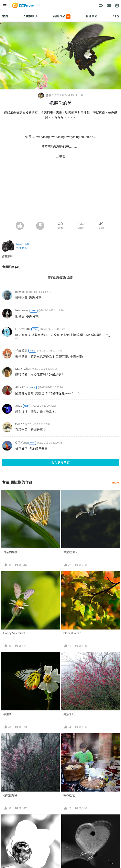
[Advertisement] (60, 191)
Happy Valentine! (14, 633)
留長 (45, 95)
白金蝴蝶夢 (10, 552)
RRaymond (23, 329)
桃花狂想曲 (10, 795)
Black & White (72, 633)
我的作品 (62, 17)
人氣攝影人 (31, 16)
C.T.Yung (21, 442)
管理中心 (92, 16)
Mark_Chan (23, 369)
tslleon (20, 424)
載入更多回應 (60, 463)
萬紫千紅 (69, 714)
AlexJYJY (22, 387)
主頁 (5, 16)
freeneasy (22, 310)
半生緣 (8, 714)
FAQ (116, 16)
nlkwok (20, 292)
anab (19, 406)
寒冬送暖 (69, 795)
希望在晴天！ (72, 552)
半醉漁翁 (21, 350)
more (116, 482)
